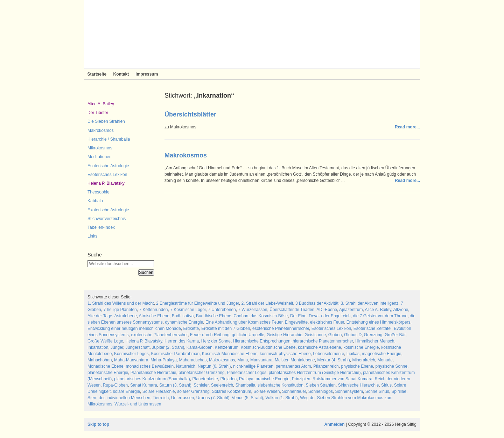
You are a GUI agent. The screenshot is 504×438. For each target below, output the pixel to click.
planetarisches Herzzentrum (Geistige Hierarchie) (315, 373)
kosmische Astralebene (319, 347)
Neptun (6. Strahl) (214, 366)
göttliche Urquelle (248, 335)
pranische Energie (272, 379)
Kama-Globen (199, 347)
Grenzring (373, 335)
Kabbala (95, 201)
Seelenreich (222, 385)
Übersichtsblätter (190, 114)
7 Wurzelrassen (253, 310)
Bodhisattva (183, 316)
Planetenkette (205, 379)
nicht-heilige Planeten (253, 366)
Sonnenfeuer (294, 391)
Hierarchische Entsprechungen (262, 341)
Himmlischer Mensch (375, 341)
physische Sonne (391, 366)
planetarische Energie (108, 373)
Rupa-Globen (115, 385)
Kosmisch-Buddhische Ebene (268, 347)
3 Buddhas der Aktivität (317, 303)
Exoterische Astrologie (108, 210)
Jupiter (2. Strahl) (168, 347)
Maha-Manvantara (131, 360)
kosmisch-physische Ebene (285, 354)
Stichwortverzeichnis (107, 219)
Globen (335, 335)
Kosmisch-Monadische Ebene (230, 354)
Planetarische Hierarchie (153, 373)
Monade (385, 360)
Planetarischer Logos (247, 373)
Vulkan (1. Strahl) (281, 398)
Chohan (241, 316)
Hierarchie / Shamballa (109, 139)
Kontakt (121, 74)
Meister (282, 360)
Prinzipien (301, 379)
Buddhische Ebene (214, 316)
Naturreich (186, 366)
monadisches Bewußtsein (150, 366)
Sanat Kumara (144, 385)
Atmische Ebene (154, 316)
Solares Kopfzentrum (232, 391)
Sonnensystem (349, 391)
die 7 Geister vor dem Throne (380, 316)
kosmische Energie (361, 347)
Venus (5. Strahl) (247, 398)
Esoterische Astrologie (108, 166)
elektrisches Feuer (327, 322)
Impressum (147, 74)
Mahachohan (100, 360)
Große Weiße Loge (105, 341)
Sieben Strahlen (321, 385)
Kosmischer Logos (131, 354)
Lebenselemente (328, 354)
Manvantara (261, 360)
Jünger (117, 347)
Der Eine (298, 316)
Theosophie (99, 192)
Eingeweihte (296, 322)
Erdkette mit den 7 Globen (226, 328)
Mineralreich (363, 360)
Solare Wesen (267, 391)
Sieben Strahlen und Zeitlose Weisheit (252, 34)
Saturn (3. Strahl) (175, 385)
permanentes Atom (293, 366)
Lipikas (353, 354)
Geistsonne (315, 335)
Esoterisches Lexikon (107, 175)
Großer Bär (395, 335)
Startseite (97, 74)
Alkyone (401, 310)
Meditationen (100, 157)
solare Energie (127, 391)
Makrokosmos (101, 130)
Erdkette (191, 328)
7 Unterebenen (222, 310)
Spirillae (399, 391)
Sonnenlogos (321, 391)
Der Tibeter (98, 113)
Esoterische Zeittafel (373, 328)
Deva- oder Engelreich (330, 316)
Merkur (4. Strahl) (333, 360)
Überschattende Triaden (292, 310)
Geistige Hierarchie (285, 335)
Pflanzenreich (326, 366)
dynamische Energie (184, 322)
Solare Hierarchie (159, 391)
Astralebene (126, 316)
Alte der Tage (100, 316)
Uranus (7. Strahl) (213, 398)
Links (92, 236)
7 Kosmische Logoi (188, 310)
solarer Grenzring (193, 391)
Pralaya (246, 379)
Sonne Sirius (377, 391)
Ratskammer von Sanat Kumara (342, 379)
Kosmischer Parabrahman (175, 354)
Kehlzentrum (227, 347)
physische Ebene (357, 366)
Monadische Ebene (106, 366)
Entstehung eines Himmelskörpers (379, 322)
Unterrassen (183, 398)
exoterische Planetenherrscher (159, 335)
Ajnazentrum (351, 310)
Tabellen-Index (101, 227)
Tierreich (161, 398)
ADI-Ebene (327, 310)
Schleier (201, 385)
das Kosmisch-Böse (269, 316)
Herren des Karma (182, 341)
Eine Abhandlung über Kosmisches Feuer (244, 322)
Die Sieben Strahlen (106, 121)
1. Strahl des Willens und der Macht (121, 303)
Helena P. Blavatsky (106, 183)
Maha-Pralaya (164, 360)
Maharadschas (193, 360)
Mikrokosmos (100, 148)
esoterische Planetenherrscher (281, 328)
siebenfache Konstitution (281, 385)
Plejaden (229, 379)
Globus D (353, 335)
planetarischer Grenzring (201, 373)
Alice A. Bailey (101, 104)
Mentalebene (303, 360)
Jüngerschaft (138, 347)
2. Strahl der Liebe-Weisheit (267, 303)
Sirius (386, 385)
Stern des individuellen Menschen (119, 398)
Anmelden (335, 424)
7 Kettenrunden (153, 310)
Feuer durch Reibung (210, 335)
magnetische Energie (382, 354)
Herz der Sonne (216, 341)
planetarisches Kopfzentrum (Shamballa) (152, 379)
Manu (243, 360)
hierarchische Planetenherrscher (323, 341)
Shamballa (246, 385)
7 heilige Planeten (120, 310)
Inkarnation (98, 347)
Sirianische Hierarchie (359, 385)
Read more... (407, 127)
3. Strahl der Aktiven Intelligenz (370, 303)
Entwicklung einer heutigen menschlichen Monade (134, 328)
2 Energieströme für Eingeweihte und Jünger (198, 303)
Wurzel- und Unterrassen (138, 404)
